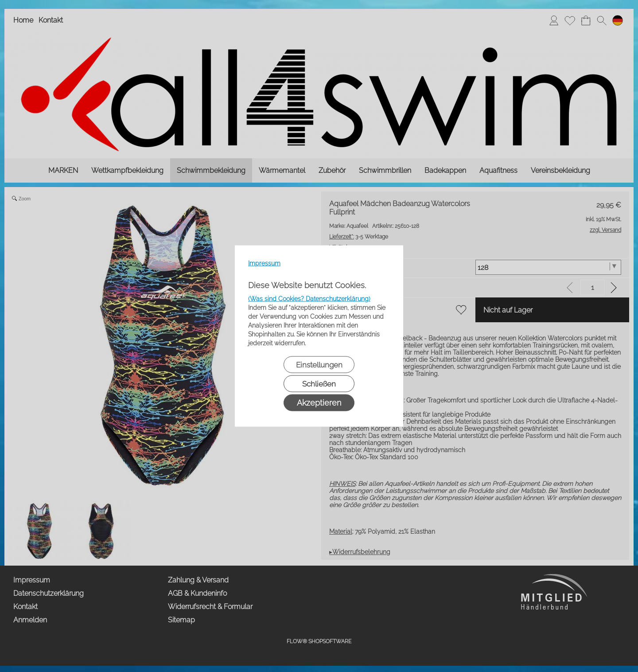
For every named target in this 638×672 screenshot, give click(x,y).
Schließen (319, 384)
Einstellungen (319, 365)
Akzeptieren (319, 403)
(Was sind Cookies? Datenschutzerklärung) (309, 299)
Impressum (264, 263)
